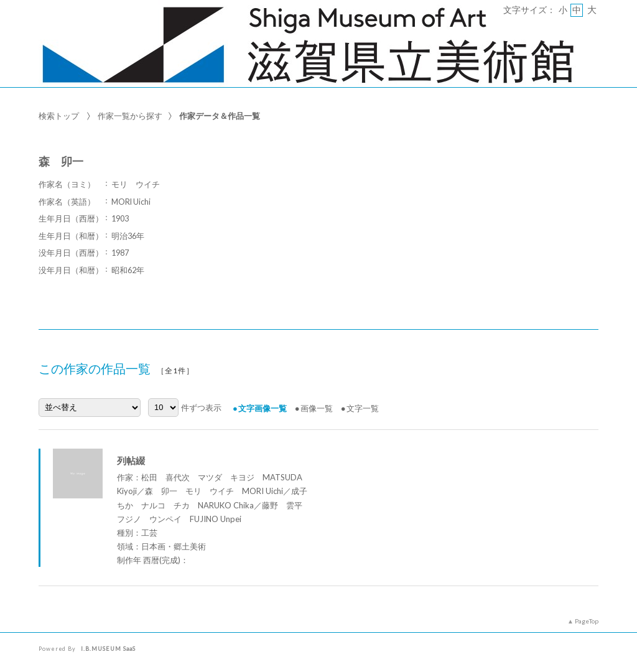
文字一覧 (363, 408)
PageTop (587, 621)
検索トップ (59, 116)
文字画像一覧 (263, 408)
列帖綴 (131, 460)
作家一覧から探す (130, 116)
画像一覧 (317, 408)
